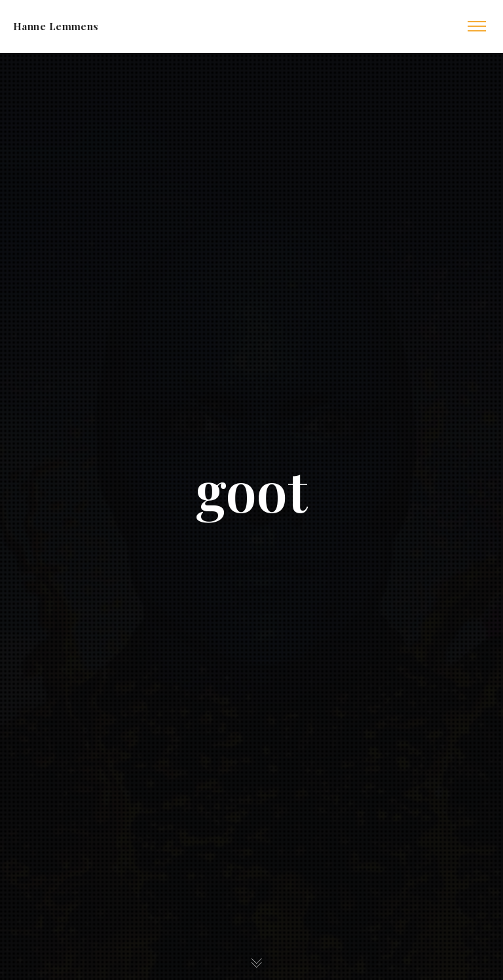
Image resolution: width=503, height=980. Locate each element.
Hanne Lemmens (56, 26)
